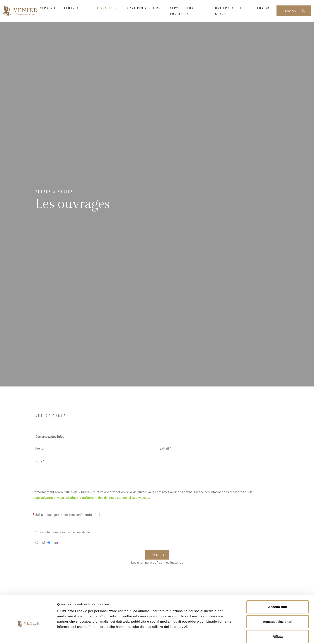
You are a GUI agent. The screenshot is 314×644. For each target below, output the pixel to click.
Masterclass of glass (229, 11)
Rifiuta (278, 615)
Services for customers (182, 11)
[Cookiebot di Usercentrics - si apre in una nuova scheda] (28, 635)
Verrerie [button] (49, 8)
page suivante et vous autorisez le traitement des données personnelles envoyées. (91, 498)
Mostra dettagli (229, 635)
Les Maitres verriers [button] (143, 8)
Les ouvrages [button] (103, 8)
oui (43, 543)
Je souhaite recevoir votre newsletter (63, 532)
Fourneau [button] (74, 8)
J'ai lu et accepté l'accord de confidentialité (65, 515)
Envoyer (157, 555)
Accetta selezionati (277, 600)
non (55, 543)
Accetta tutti (278, 585)
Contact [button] (265, 8)
